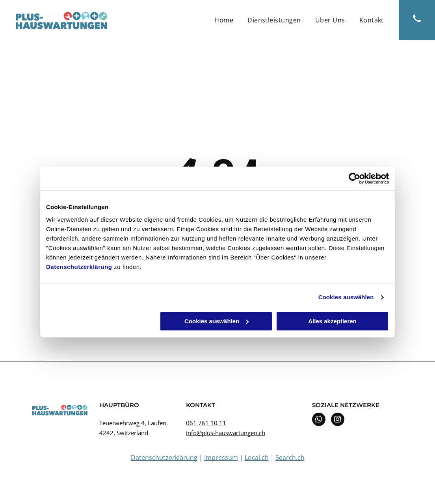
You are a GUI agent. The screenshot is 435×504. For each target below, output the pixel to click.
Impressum (221, 458)
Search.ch (290, 458)
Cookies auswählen (346, 297)
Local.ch (257, 458)
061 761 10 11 (206, 423)
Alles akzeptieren (332, 321)
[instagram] (338, 420)
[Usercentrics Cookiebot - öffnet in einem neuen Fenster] (354, 178)
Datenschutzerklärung (79, 267)
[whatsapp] (319, 420)
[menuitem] (224, 20)
